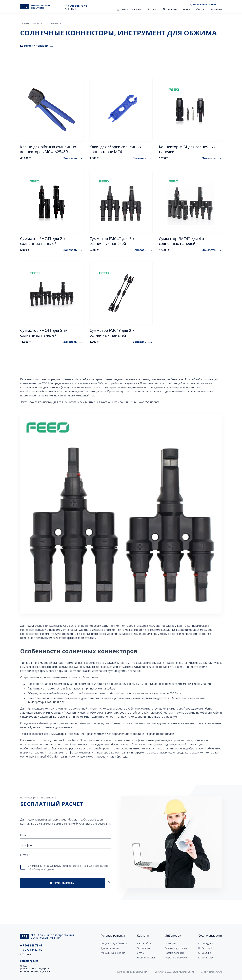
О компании (170, 9)
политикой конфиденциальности (49, 866)
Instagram (207, 943)
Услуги (186, 9)
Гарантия (170, 943)
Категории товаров (34, 46)
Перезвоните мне (205, 5)
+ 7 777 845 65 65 (31, 950)
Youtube (206, 953)
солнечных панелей (169, 663)
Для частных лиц (110, 948)
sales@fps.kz (29, 961)
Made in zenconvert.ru (211, 972)
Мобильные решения (113, 953)
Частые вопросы (174, 953)
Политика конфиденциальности (132, 972)
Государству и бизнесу (114, 943)
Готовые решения (131, 9)
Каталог (152, 9)
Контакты (216, 9)
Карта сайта (144, 943)
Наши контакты (146, 958)
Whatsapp (207, 958)
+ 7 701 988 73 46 (76, 6)
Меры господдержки (177, 958)
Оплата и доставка (176, 948)
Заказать (70, 158)
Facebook (207, 948)
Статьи (200, 9)
